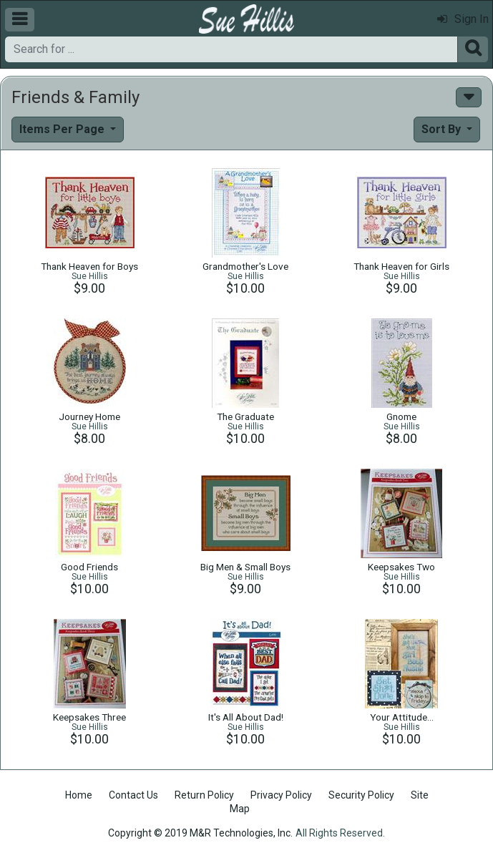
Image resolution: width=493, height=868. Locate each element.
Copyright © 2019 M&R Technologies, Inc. (200, 833)
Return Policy (204, 795)
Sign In (463, 19)
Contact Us (133, 795)
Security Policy (361, 795)
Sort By (443, 129)
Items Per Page (63, 129)
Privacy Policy (281, 795)
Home (79, 795)
